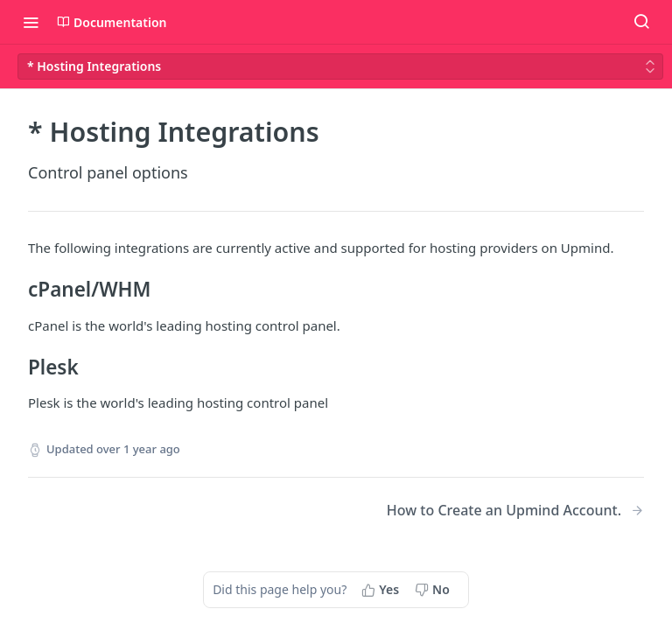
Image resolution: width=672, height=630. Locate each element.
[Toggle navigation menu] (31, 22)
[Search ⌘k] (641, 22)
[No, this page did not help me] (434, 590)
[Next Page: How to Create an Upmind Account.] (515, 511)
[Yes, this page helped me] (382, 590)
